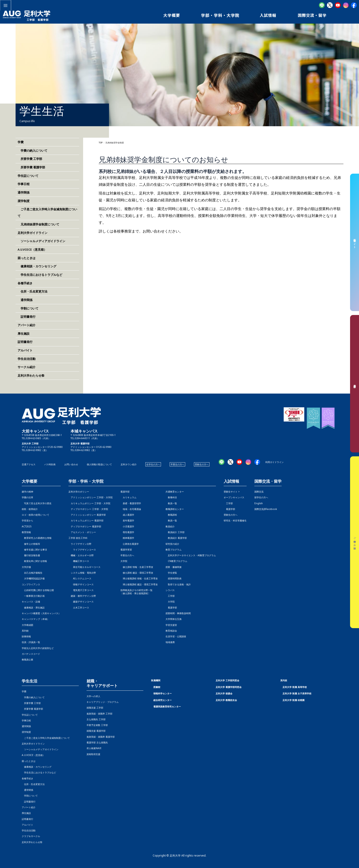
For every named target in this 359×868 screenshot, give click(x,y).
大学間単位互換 (174, 619)
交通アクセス (29, 464)
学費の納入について (33, 151)
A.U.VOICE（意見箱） (32, 249)
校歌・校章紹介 (30, 509)
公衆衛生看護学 (130, 544)
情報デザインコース (81, 584)
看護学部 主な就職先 (97, 742)
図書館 (157, 687)
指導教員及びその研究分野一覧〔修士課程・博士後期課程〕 (136, 592)
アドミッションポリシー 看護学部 (87, 515)
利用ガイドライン (275, 462)
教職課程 (171, 515)
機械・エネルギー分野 (81, 555)
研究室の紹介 (172, 544)
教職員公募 (27, 660)
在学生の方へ (153, 464)
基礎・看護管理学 (131, 503)
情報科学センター (163, 693)
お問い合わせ (71, 464)
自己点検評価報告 (32, 573)
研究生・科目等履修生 (235, 520)
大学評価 (26, 567)
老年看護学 (127, 520)
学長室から (27, 520)
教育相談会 (171, 631)
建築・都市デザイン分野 (82, 596)
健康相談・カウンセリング (37, 266)
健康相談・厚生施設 (33, 608)
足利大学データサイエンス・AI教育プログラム (191, 555)
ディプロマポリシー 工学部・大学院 (88, 509)
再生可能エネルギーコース (84, 567)
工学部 (170, 596)
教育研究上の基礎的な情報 (37, 538)
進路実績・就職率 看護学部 (101, 737)
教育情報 (26, 532)
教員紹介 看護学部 (176, 538)
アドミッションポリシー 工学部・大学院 (91, 497)
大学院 (170, 602)
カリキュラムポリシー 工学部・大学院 (89, 503)
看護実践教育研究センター (167, 706)
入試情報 (231, 481)
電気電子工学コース (81, 590)
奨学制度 (24, 201)
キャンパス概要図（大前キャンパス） (41, 613)
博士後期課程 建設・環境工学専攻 (139, 584)
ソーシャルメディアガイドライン (41, 241)
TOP (101, 143)
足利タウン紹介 (129, 464)
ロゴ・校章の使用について (35, 515)
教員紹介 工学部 (175, 532)
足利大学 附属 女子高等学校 (297, 693)
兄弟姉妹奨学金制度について (38, 224)
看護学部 (125, 492)
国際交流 (259, 492)
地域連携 (170, 642)
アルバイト (25, 350)
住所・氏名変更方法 (33, 291)
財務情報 (26, 636)
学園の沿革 (27, 497)
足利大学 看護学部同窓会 (229, 687)
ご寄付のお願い (355, 542)
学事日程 (24, 184)
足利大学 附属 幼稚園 (294, 700)
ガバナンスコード (31, 654)
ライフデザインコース (82, 550)
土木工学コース (79, 608)
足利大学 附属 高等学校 (295, 687)
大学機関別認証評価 (33, 578)
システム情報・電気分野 (82, 573)
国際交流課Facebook (266, 509)
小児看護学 (127, 526)
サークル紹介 (27, 367)
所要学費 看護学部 (31, 167)
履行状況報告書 (31, 555)
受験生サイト (355, 242)
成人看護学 (127, 515)
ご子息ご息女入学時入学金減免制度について (46, 738)
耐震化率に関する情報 (34, 561)
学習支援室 (171, 625)
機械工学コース (79, 561)
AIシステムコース (80, 578)
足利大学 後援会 (224, 693)
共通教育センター (175, 492)
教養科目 (171, 497)
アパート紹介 (27, 325)
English (259, 503)
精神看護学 (127, 538)
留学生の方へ (261, 497)
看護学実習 (126, 550)
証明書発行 (27, 317)
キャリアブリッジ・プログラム (103, 702)
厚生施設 (24, 334)
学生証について (28, 176)
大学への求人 (93, 696)
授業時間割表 (174, 578)
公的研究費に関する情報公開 (38, 590)
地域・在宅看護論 (131, 509)
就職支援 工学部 (95, 708)
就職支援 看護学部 (96, 731)
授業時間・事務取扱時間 (178, 613)
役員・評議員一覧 (31, 642)
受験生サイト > (232, 492)
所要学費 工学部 (30, 159)
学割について (28, 308)
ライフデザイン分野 (80, 544)
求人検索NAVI (94, 748)
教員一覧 (171, 503)
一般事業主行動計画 (33, 596)
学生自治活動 (27, 359)
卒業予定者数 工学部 (97, 725)
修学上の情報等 (31, 544)
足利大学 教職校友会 (226, 700)
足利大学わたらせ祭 (31, 375)
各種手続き (25, 283)
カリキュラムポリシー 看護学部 (86, 520)
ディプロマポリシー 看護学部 (85, 526)
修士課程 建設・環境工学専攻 (137, 573)
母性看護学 (127, 532)
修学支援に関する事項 (34, 550)
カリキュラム (128, 497)
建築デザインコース (81, 602)
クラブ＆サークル (31, 836)
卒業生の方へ (177, 464)
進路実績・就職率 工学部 (99, 714)
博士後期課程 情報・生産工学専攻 (139, 578)
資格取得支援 (93, 754)
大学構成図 (27, 625)
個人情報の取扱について (99, 464)
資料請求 (355, 384)
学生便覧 (171, 573)
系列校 (25, 631)
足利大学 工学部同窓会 (227, 680)
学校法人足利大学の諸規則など (38, 648)
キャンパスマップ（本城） (35, 619)
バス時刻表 (50, 464)
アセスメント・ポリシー (82, 532)
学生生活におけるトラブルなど (40, 275)
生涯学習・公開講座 (176, 636)
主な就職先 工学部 (96, 719)
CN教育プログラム (176, 561)
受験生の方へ (202, 464)
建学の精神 (27, 492)
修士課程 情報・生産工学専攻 (137, 567)
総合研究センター (163, 700)
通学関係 (24, 192)
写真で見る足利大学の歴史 (37, 503)
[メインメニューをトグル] (5, 5)
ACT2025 (27, 526)
